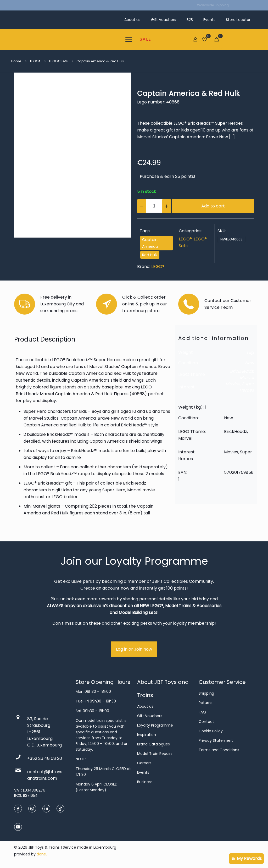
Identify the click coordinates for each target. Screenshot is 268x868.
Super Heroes (247, 387)
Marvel (247, 378)
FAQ (202, 712)
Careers (144, 763)
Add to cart (213, 206)
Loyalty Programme (155, 725)
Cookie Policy (211, 731)
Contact (206, 722)
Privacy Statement (216, 740)
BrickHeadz (242, 371)
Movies (233, 384)
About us (145, 706)
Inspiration (147, 735)
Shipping (206, 693)
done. (42, 854)
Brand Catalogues (153, 744)
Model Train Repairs (155, 754)
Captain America (150, 243)
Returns (206, 703)
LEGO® (35, 61)
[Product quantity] (154, 206)
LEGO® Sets (58, 61)
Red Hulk (150, 255)
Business (145, 782)
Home (16, 61)
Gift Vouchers (150, 716)
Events (143, 772)
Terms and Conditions (219, 750)
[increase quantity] (167, 206)
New (249, 363)
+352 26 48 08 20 (45, 758)
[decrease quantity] (142, 206)
